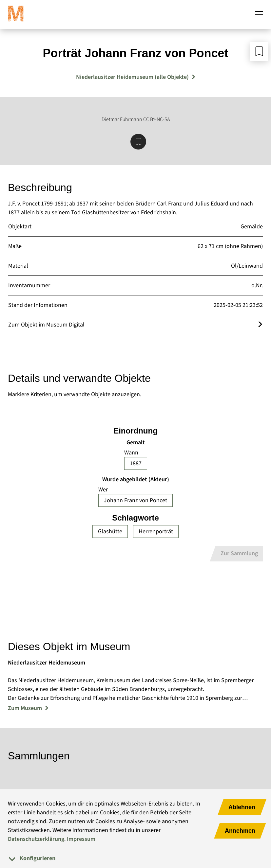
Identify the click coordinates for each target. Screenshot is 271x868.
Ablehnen (242, 807)
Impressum (81, 839)
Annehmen (240, 831)
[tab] (135, 858)
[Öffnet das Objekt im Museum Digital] (260, 325)
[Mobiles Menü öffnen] (259, 14)
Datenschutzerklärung (36, 839)
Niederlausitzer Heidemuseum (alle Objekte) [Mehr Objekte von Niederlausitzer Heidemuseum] (132, 77)
